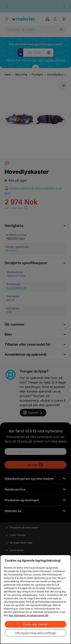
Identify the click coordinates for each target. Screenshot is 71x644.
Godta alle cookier (35, 624)
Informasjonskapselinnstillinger (35, 633)
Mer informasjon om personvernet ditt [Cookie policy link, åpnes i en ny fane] (29, 615)
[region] (35, 599)
